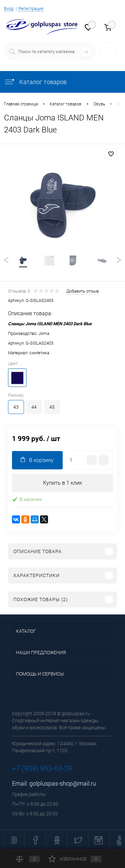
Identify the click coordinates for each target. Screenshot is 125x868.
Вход (9, 9)
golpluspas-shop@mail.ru (63, 783)
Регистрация (31, 9)
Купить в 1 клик (62, 483)
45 (52, 407)
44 (34, 407)
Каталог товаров (35, 82)
